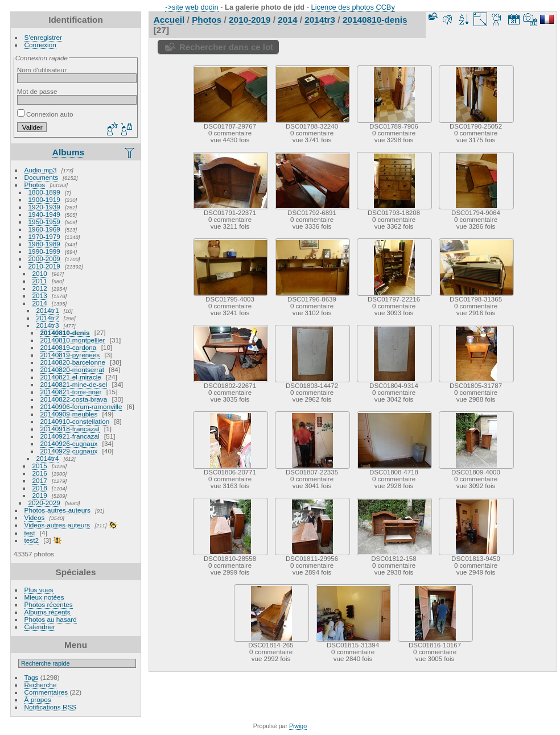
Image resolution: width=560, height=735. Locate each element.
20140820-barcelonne (73, 362)
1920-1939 (44, 207)
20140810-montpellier (73, 340)
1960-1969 (44, 229)
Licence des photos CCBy (353, 7)
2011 (40, 281)
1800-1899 (44, 192)
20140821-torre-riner (71, 392)
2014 (40, 303)
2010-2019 (44, 266)
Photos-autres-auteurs (57, 510)
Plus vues (39, 590)
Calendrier (40, 627)
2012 (40, 288)
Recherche (41, 685)
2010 (40, 273)
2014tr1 (48, 310)
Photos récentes (49, 604)
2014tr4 (48, 458)
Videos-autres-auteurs (57, 525)
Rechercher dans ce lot (226, 47)
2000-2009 (44, 259)
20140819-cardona (69, 347)
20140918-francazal (70, 429)
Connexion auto (45, 114)
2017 (40, 480)
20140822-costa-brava (74, 399)
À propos (38, 699)
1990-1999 (44, 251)
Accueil (169, 20)
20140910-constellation (75, 421)
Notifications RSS (51, 707)
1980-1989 (44, 244)
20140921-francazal (70, 436)
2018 (40, 488)
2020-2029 (44, 503)
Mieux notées (44, 597)
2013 (40, 296)
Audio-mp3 (41, 170)
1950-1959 (44, 222)
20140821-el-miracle (71, 377)
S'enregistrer (43, 37)
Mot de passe (37, 91)
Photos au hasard (51, 619)
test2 (32, 540)
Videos (35, 517)
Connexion (40, 45)
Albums (68, 152)
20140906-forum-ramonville (81, 406)
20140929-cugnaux (69, 451)
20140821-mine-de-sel (74, 384)
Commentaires (46, 692)
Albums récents (48, 612)
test (30, 533)
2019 (40, 495)
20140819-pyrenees (70, 355)
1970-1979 (44, 236)
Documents (42, 177)
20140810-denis (65, 333)
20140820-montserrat (73, 369)
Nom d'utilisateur (42, 70)
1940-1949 (44, 214)
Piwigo (298, 726)
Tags (32, 677)
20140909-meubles (69, 414)
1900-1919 (44, 199)
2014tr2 (48, 318)
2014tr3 (48, 325)
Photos (35, 185)
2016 (40, 473)
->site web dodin (192, 7)
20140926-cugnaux (69, 443)
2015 (40, 466)
